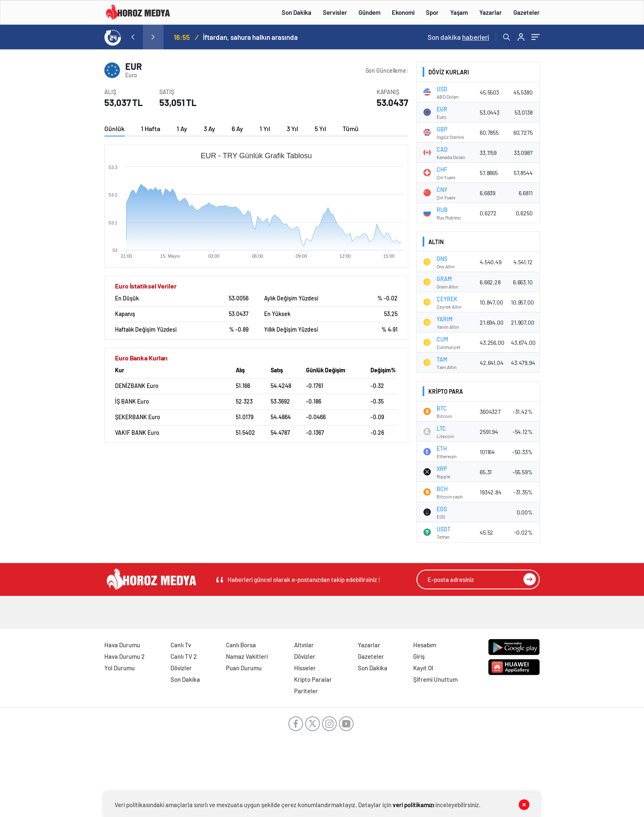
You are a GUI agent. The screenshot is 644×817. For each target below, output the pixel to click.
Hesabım (425, 645)
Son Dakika (297, 12)
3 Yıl (292, 128)
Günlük (114, 128)
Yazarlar (491, 12)
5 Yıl (320, 128)
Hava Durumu (122, 645)
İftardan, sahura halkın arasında (250, 37)
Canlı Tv (181, 645)
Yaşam (459, 12)
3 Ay (209, 128)
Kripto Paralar (313, 679)
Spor (432, 12)
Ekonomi (403, 12)
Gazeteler (527, 12)
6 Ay (237, 128)
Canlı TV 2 (184, 656)
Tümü (351, 128)
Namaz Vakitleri (247, 656)
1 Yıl (265, 128)
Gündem (369, 12)
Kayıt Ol (423, 668)
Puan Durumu (244, 668)
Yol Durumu (120, 668)
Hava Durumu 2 (124, 656)
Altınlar (304, 645)
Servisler (335, 12)
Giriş (419, 656)
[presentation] (133, 37)
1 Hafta (151, 128)
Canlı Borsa (241, 645)
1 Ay (182, 128)
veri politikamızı (413, 805)
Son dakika (458, 37)
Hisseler (305, 668)
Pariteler (306, 691)
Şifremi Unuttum (435, 679)
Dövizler (181, 668)
